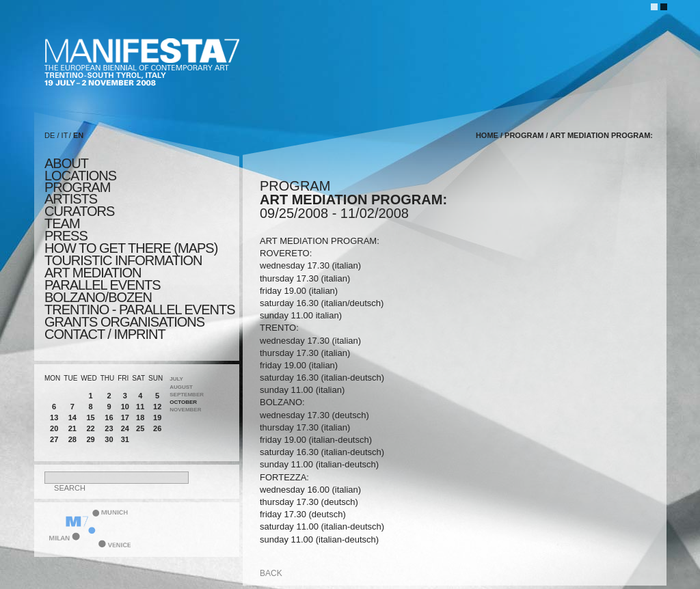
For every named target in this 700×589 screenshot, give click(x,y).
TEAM (62, 223)
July (176, 379)
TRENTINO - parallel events (140, 310)
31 (125, 439)
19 (157, 417)
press (66, 236)
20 (54, 428)
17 (125, 417)
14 (72, 417)
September (187, 395)
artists (71, 199)
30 (109, 439)
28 (72, 439)
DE (50, 135)
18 (140, 417)
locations (80, 176)
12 (157, 407)
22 (90, 428)
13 (54, 417)
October (183, 402)
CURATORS (79, 211)
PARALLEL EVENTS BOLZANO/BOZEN (103, 291)
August (181, 387)
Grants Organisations (124, 322)
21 (72, 428)
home (487, 135)
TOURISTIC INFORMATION (123, 260)
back (271, 573)
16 (109, 417)
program (77, 187)
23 (109, 428)
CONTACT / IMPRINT (105, 334)
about (66, 163)
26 (157, 428)
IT (65, 135)
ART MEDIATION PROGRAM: (601, 135)
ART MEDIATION (93, 273)
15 (90, 417)
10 (125, 407)
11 (140, 407)
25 (140, 428)
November (185, 410)
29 (90, 439)
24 (125, 428)
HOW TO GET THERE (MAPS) (131, 248)
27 (54, 439)
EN (78, 135)
